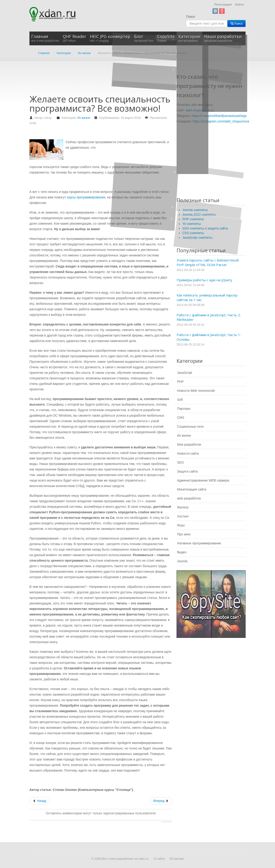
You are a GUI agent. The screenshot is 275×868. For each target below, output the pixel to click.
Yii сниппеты (192, 224)
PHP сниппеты (193, 219)
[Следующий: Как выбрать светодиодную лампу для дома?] (161, 801)
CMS (181, 418)
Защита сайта (187, 471)
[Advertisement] (113, 80)
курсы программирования (86, 197)
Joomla (182, 561)
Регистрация (223, 4)
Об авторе (177, 859)
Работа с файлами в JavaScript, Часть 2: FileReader (209, 317)
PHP (180, 382)
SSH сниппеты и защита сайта (205, 228)
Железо (183, 507)
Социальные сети (190, 427)
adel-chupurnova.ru (200, 110)
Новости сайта (188, 453)
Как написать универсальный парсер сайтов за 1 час (207, 297)
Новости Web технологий (196, 391)
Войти (240, 4)
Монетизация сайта (192, 489)
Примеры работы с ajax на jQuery (204, 280)
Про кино (184, 534)
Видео (182, 552)
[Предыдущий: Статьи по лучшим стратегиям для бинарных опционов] (40, 801)
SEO (180, 462)
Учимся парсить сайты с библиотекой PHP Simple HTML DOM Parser (208, 262)
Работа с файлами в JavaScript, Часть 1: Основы (209, 337)
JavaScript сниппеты (197, 238)
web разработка (189, 498)
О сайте (159, 859)
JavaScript (185, 373)
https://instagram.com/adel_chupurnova (221, 121)
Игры (181, 525)
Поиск (190, 17)
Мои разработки (189, 444)
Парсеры (184, 409)
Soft (180, 400)
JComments (166, 822)
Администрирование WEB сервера (203, 480)
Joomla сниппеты (195, 210)
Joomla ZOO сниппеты (199, 215)
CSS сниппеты (193, 233)
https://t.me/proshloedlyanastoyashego (219, 116)
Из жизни (84, 118)
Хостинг (183, 516)
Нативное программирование (199, 543)
